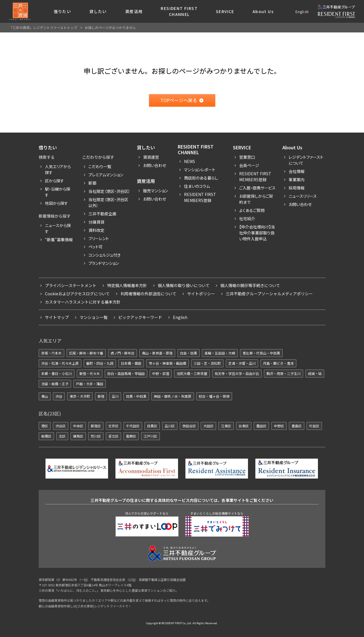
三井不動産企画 (102, 214)
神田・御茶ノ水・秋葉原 (173, 396)
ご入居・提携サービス (257, 188)
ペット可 (96, 247)
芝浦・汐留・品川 (242, 363)
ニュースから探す (58, 228)
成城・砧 (315, 373)
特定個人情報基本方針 (127, 285)
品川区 (170, 426)
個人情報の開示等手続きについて (250, 285)
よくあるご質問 (252, 210)
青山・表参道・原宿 (157, 353)
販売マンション (156, 191)
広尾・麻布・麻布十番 (86, 353)
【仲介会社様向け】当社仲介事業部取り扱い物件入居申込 (257, 233)
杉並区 (314, 426)
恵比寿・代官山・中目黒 (261, 353)
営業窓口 (247, 157)
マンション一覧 (94, 317)
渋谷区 (61, 426)
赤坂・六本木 (51, 353)
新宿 (101, 396)
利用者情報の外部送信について (148, 294)
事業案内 (297, 180)
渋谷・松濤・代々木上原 (60, 363)
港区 (45, 426)
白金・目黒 (189, 353)
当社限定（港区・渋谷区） (109, 191)
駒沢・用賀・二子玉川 (284, 373)
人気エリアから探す (58, 169)
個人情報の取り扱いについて (184, 285)
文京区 (113, 426)
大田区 (208, 426)
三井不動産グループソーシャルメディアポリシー (269, 294)
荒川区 (96, 436)
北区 (62, 436)
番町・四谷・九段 (100, 363)
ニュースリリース (303, 196)
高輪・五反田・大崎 (220, 353)
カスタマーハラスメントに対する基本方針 (83, 302)
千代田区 (133, 426)
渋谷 (59, 396)
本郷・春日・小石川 (57, 373)
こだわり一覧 (100, 166)
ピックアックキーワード (140, 317)
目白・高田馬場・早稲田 (126, 373)
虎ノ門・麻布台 (123, 353)
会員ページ (249, 165)
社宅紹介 (247, 218)
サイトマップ (57, 317)
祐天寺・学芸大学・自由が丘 (237, 373)
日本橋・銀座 (131, 363)
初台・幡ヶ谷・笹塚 (214, 396)
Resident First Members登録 (200, 197)
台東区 (244, 426)
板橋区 (46, 436)
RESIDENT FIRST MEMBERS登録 (255, 177)
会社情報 (297, 171)
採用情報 (297, 188)
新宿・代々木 (90, 373)
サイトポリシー (201, 294)
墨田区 (261, 426)
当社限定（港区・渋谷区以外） (108, 202)
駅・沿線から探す (58, 192)
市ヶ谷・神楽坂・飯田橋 (167, 363)
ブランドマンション (104, 263)
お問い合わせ (155, 165)
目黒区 (152, 426)
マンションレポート (200, 170)
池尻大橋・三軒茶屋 (192, 373)
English (302, 12)
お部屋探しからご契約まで (256, 199)
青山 (45, 396)
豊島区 (297, 426)
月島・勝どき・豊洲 (278, 363)
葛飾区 (131, 436)
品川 (115, 396)
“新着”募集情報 (59, 240)
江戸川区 (150, 436)
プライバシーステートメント (71, 285)
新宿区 (96, 426)
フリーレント (99, 238)
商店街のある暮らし (201, 178)
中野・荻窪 (161, 373)
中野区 (279, 426)
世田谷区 (189, 426)
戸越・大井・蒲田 (90, 384)
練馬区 (78, 436)
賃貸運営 (151, 157)
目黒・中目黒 (136, 396)
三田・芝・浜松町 (207, 363)
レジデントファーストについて (306, 160)
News (190, 161)
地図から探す (56, 203)
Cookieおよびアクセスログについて (77, 294)
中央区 (78, 426)
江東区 (226, 426)
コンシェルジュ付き (105, 255)
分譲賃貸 (96, 222)
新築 (92, 183)
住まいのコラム (197, 186)
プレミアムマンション (106, 175)
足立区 (113, 436)
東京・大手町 (80, 396)
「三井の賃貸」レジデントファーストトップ (43, 27)
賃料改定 (96, 230)
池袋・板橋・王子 (55, 384)
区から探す (54, 181)
